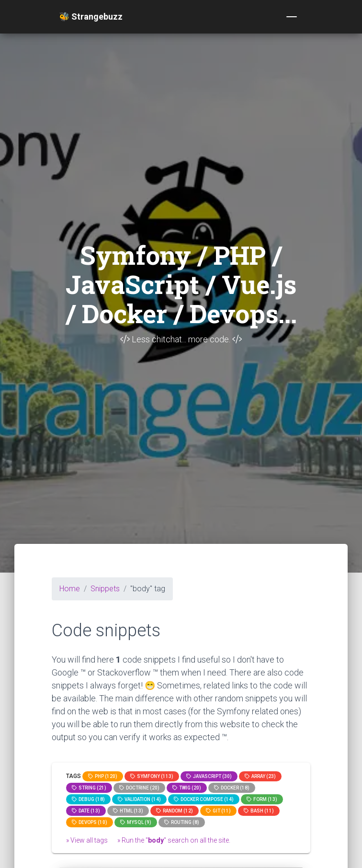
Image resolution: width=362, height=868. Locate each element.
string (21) (89, 788)
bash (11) (259, 811)
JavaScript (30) (209, 776)
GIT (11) (218, 811)
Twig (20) (187, 788)
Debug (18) (88, 799)
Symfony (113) (152, 776)
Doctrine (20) (139, 788)
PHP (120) (103, 776)
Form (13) (262, 799)
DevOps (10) (90, 822)
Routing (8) (182, 822)
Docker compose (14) (204, 799)
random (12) (175, 811)
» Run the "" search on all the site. (174, 840)
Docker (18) (232, 788)
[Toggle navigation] (292, 17)
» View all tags (87, 840)
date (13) (86, 811)
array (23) (260, 776)
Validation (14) (139, 799)
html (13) (128, 811)
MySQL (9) (136, 822)
